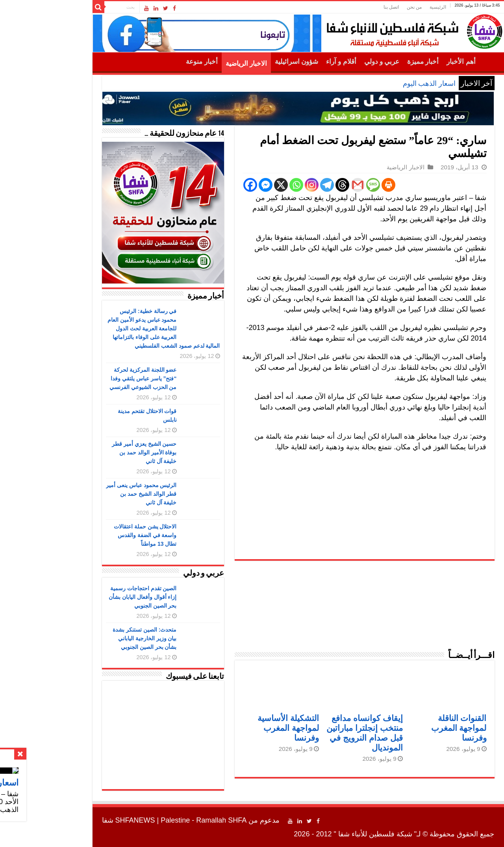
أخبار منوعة (156, 62)
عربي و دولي (336, 62)
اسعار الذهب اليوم (383, 83)
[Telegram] (281, 185)
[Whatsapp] (250, 185)
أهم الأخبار (415, 62)
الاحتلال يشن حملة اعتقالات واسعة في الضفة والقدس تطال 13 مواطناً (99, 535)
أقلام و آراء (295, 62)
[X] (235, 185)
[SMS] (327, 185)
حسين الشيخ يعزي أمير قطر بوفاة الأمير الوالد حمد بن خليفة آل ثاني (98, 452)
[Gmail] (312, 185)
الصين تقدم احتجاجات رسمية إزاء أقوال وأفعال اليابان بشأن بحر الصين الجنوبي (97, 597)
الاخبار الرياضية (200, 64)
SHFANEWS (89, 820)
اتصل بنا (345, 7)
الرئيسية (392, 7)
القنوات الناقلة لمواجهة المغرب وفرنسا (413, 728)
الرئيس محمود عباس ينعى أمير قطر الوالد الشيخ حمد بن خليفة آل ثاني (95, 494)
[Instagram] (266, 185)
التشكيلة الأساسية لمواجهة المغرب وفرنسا (242, 728)
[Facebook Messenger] (220, 185)
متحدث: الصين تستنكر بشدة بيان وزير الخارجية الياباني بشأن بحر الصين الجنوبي (98, 638)
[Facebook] (204, 185)
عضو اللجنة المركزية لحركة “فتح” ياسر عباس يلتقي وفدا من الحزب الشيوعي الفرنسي (97, 378)
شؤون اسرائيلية (250, 62)
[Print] (342, 185)
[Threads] (296, 185)
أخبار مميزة (377, 62)
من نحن (368, 7)
